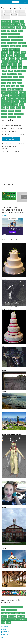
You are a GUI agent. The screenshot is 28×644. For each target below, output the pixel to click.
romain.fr (8, 622)
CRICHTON (4, 34)
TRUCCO (10, 105)
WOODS (16, 114)
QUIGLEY (4, 92)
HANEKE (4, 55)
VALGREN (4, 111)
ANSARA (4, 22)
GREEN (11, 52)
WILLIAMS (4, 117)
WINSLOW (18, 111)
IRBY (10, 62)
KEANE (20, 68)
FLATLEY (24, 46)
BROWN (18, 28)
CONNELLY (14, 31)
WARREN (10, 114)
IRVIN (21, 62)
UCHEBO (13, 108)
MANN (10, 77)
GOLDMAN (17, 52)
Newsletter (4, 639)
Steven (17, 613)
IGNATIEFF (15, 62)
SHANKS (4, 102)
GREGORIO (5, 49)
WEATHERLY (11, 111)
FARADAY (18, 46)
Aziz (7, 610)
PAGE (8, 86)
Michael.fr (4, 2)
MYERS (20, 74)
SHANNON (22, 98)
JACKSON (4, 65)
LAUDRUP (23, 71)
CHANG (4, 31)
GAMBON (12, 49)
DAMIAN (21, 37)
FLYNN (3, 46)
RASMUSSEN (17, 95)
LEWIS (4, 74)
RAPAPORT (5, 95)
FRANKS (12, 46)
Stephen (22, 613)
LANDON (5, 71)
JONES (15, 65)
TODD (3, 108)
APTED (9, 22)
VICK (23, 108)
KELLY (25, 68)
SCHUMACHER (10, 98)
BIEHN (23, 25)
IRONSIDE (24, 58)
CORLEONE (11, 34)
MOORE (15, 74)
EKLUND (4, 43)
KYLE (9, 68)
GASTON (23, 52)
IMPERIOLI (5, 62)
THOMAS (22, 105)
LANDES (10, 71)
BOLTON (4, 25)
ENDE (9, 43)
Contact (3, 637)
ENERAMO (14, 43)
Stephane (4, 616)
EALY (3, 40)
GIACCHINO (5, 52)
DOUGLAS (4, 37)
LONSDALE (17, 71)
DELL (16, 37)
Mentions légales (5, 636)
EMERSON (14, 40)
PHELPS (13, 86)
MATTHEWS (12, 80)
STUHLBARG (16, 102)
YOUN (10, 117)
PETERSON (15, 89)
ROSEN (24, 95)
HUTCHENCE (22, 55)
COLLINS (21, 31)
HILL (7, 58)
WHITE (21, 114)
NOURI (9, 83)
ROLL (3, 98)
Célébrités (16, 2)
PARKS (22, 86)
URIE (8, 108)
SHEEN (17, 98)
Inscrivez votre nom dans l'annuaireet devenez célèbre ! (11, 139)
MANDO (21, 77)
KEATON (4, 68)
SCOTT (9, 102)
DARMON (11, 37)
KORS (20, 65)
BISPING (18, 25)
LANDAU (9, 74)
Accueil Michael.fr (5, 627)
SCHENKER (23, 102)
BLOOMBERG (11, 25)
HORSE (18, 58)
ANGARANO (15, 22)
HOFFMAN (10, 55)
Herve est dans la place (20, 619)
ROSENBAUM (22, 92)
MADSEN (16, 77)
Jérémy (16, 607)
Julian (23, 616)
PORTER (4, 89)
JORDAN (10, 65)
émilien (21, 607)
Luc (15, 610)
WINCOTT (4, 114)
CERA (9, 31)
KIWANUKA (14, 68)
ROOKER (10, 92)
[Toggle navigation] (25, 2)
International (4, 633)
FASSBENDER (22, 43)
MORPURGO (5, 80)
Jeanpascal (5, 619)
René (3, 610)
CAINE (24, 28)
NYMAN (4, 83)
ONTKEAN (19, 83)
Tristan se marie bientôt (8, 613)
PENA (9, 89)
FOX (8, 46)
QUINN (21, 89)
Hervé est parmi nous (7, 607)
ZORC (19, 117)
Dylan (3, 622)
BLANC (10, 28)
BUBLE (22, 22)
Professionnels (5, 631)
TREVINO (4, 105)
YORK (14, 117)
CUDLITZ (18, 34)
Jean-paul (11, 619)
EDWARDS (20, 40)
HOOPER (12, 58)
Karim (19, 616)
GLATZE (18, 49)
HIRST (16, 55)
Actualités (4, 628)
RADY (11, 95)
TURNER (16, 105)
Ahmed (11, 610)
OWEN (14, 83)
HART (3, 58)
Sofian (10, 616)
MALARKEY (4, 77)
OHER (3, 86)
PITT (18, 86)
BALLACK (4, 28)
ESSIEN (8, 40)
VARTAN (18, 108)
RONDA (16, 92)
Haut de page (5, 634)
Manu (14, 616)
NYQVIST (19, 80)
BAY (14, 28)
